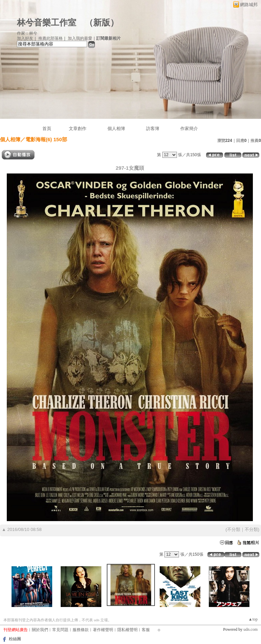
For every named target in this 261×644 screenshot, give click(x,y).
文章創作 (78, 128)
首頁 (47, 128)
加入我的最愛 (80, 38)
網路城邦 (249, 5)
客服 (146, 630)
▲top (253, 619)
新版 (102, 23)
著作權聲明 (103, 630)
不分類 (234, 529)
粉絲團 (15, 639)
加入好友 (25, 38)
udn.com (250, 629)
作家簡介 (189, 128)
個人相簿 (116, 128)
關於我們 (40, 630)
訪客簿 (153, 128)
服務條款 (81, 630)
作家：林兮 (27, 33)
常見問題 (60, 630)
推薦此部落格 (51, 38)
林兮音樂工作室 (47, 23)
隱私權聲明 (127, 630)
